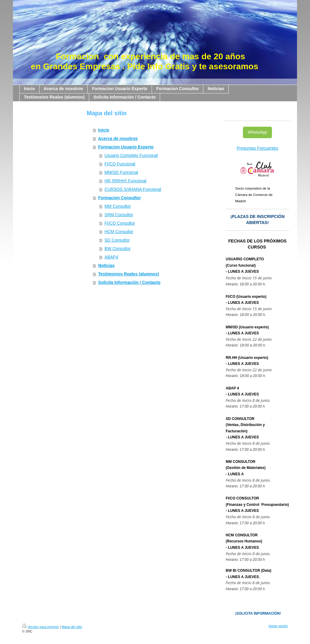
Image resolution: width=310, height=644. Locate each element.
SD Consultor (117, 240)
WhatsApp (258, 132)
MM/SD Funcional (121, 172)
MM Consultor (118, 206)
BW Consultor (118, 249)
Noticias (106, 265)
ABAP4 (111, 257)
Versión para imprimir (40, 627)
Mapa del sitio (72, 627)
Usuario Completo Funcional (131, 155)
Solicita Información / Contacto (129, 282)
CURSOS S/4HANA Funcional (133, 189)
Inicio (104, 130)
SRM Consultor (119, 215)
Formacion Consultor (120, 198)
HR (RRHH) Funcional (125, 181)
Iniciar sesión (278, 626)
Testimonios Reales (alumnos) (129, 274)
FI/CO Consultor (120, 223)
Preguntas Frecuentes (257, 148)
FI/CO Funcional (120, 164)
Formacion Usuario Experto (126, 147)
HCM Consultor (119, 232)
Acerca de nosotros (118, 138)
